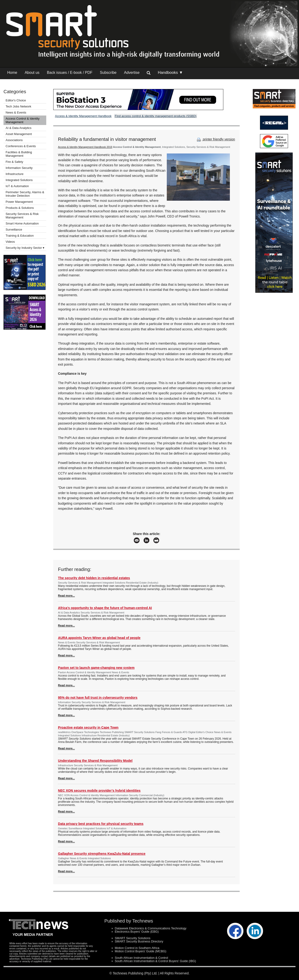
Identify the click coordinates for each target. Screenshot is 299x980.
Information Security (19, 168)
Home (12, 73)
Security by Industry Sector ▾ (25, 248)
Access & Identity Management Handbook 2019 (85, 147)
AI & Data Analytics (19, 128)
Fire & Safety (14, 162)
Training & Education (20, 236)
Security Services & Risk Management (22, 216)
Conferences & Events (21, 146)
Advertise (132, 73)
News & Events (16, 112)
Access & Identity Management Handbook (83, 116)
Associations (14, 140)
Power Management (19, 202)
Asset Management (19, 134)
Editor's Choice (16, 100)
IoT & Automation (17, 186)
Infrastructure (15, 174)
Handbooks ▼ (170, 73)
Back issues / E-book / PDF (70, 73)
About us (32, 73)
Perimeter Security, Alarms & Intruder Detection (25, 194)
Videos (10, 242)
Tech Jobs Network (18, 106)
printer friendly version (215, 139)
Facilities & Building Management (19, 154)
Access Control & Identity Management (23, 120)
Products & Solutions (20, 208)
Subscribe (108, 73)
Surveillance (14, 230)
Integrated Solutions (19, 180)
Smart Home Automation (23, 223)
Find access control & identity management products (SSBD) (156, 116)
